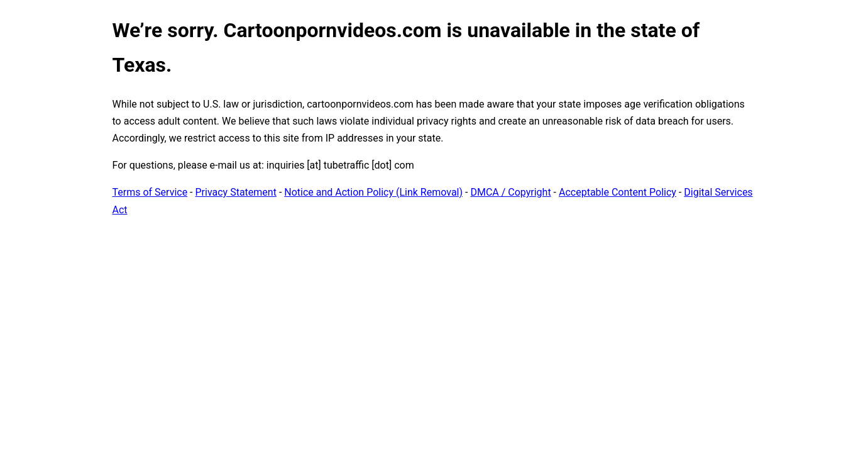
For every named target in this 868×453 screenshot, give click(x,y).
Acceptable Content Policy (618, 192)
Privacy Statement (236, 192)
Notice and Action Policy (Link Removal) (373, 192)
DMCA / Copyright (510, 192)
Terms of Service (150, 192)
